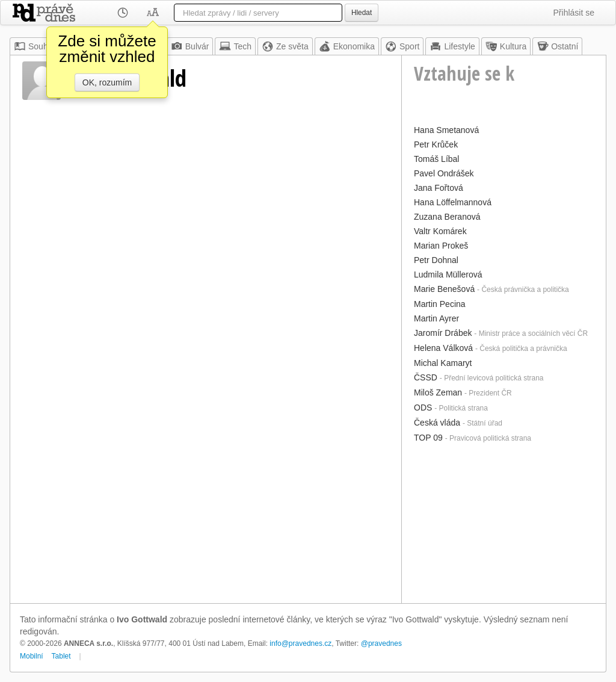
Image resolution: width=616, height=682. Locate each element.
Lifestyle (452, 46)
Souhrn (35, 46)
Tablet (61, 656)
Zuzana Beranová (447, 217)
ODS (423, 408)
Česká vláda (437, 423)
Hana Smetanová (446, 130)
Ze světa (285, 46)
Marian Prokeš (441, 246)
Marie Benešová (444, 289)
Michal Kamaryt (443, 363)
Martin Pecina (440, 304)
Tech (235, 46)
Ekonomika (347, 46)
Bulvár (190, 46)
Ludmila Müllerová (448, 274)
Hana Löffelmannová (453, 202)
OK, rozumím (107, 82)
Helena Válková (443, 348)
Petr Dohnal (436, 260)
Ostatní (557, 46)
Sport (402, 46)
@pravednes (381, 643)
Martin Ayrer (436, 318)
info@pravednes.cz (300, 643)
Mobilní (32, 656)
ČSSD (426, 377)
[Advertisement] (504, 522)
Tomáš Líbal (436, 159)
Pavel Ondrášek (444, 173)
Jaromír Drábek (443, 333)
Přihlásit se (574, 13)
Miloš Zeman (438, 392)
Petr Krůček (436, 144)
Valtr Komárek (440, 231)
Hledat (362, 13)
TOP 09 (428, 438)
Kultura (506, 46)
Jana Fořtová (439, 188)
